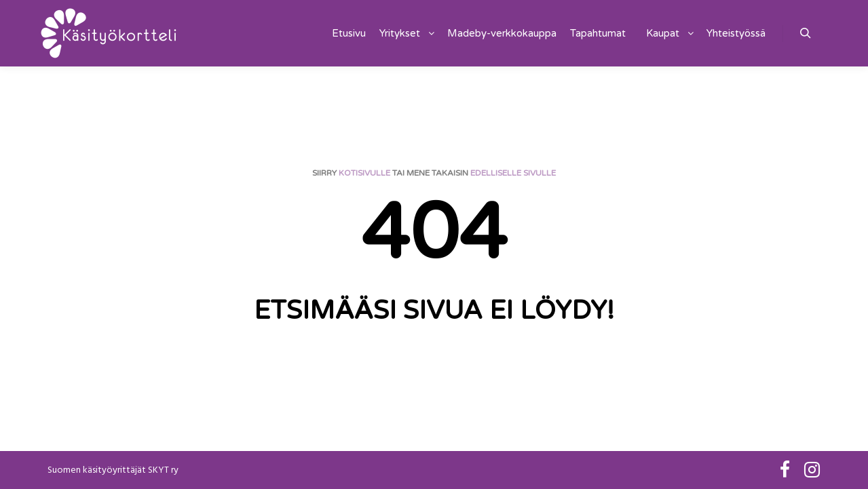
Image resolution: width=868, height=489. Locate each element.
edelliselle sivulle (513, 173)
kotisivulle (364, 173)
